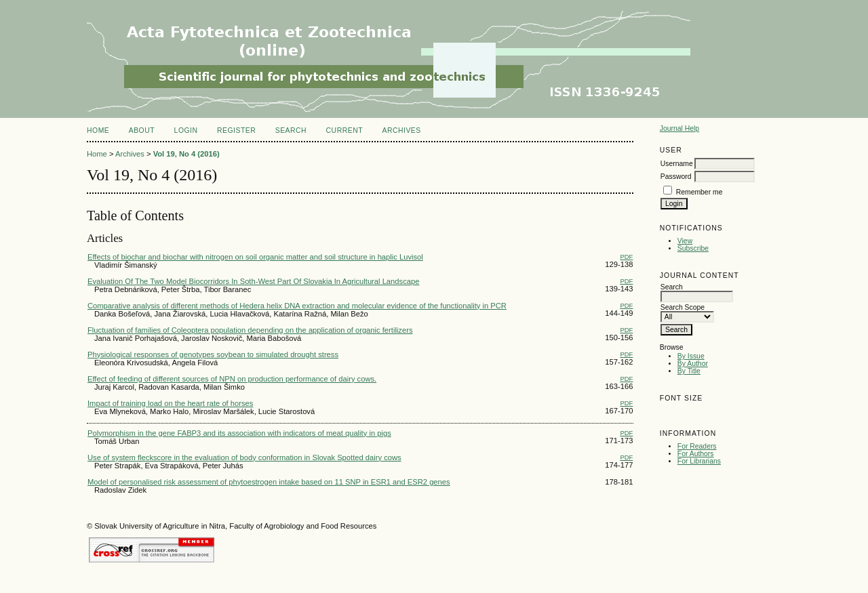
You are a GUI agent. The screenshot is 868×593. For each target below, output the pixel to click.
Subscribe (693, 248)
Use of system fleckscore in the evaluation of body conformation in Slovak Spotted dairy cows (244, 457)
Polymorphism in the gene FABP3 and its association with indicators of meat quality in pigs (239, 433)
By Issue (691, 356)
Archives (401, 130)
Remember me (699, 192)
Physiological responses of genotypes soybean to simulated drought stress (213, 354)
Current (344, 130)
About (142, 130)
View (685, 241)
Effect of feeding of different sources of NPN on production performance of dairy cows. (232, 379)
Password (676, 177)
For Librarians (699, 461)
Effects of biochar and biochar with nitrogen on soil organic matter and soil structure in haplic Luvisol (255, 257)
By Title (689, 371)
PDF (626, 257)
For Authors (696, 454)
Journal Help (679, 128)
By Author (693, 364)
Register (236, 130)
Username (677, 164)
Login (186, 130)
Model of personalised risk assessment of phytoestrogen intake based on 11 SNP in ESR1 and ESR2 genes (269, 482)
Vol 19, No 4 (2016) (186, 154)
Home (98, 130)
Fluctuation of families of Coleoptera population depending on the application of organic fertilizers (250, 330)
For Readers (697, 446)
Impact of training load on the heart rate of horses (170, 403)
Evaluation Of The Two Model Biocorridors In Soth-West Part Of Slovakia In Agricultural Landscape (253, 281)
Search (291, 130)
